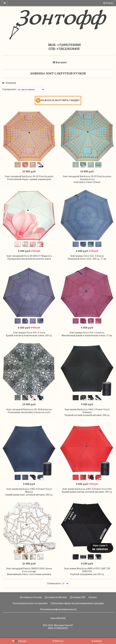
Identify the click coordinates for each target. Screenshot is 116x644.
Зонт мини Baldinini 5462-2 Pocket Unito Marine (29, 490)
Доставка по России (31, 597)
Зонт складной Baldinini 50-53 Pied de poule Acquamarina (87, 178)
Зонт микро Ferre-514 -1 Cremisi (87, 333)
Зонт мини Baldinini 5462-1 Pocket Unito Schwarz (87, 411)
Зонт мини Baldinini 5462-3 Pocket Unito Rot (87, 489)
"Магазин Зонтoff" (63, 625)
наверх (97, 641)
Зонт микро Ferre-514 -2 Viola (29, 333)
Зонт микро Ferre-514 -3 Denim (87, 256)
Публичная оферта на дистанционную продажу (77, 603)
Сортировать (9, 89)
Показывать (54, 583)
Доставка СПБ (77, 597)
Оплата (92, 597)
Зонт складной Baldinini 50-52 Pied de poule (29, 176)
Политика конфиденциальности (58, 609)
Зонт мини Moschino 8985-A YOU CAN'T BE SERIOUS (87, 570)
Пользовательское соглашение (30, 603)
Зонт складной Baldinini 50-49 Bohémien (29, 409)
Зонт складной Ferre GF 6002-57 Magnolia (29, 256)
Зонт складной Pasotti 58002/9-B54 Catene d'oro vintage (29, 570)
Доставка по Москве (56, 597)
